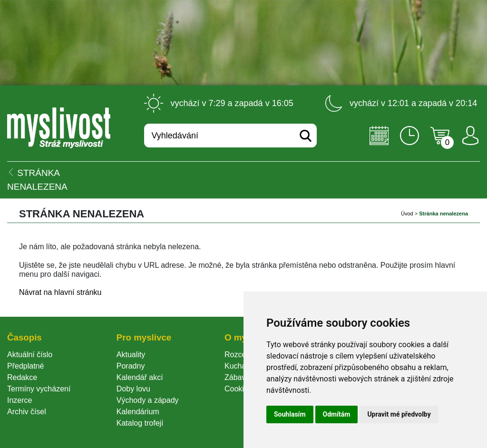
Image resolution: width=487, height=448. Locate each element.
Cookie (238, 389)
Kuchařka (241, 366)
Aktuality (131, 355)
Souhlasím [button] (290, 414)
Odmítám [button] (337, 414)
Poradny (131, 366)
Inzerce (19, 400)
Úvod (407, 214)
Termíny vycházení (39, 389)
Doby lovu (133, 389)
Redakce (22, 377)
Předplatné (25, 366)
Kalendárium (138, 412)
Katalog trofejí (140, 423)
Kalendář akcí (140, 377)
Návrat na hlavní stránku (60, 292)
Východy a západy (148, 400)
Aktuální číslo (30, 355)
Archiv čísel (27, 412)
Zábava (237, 377)
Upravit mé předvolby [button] (399, 414)
